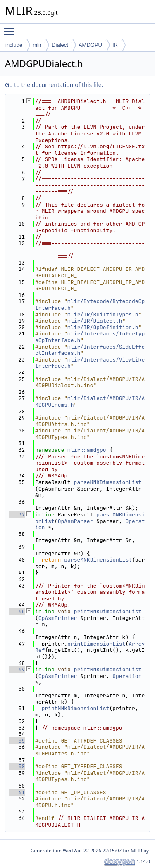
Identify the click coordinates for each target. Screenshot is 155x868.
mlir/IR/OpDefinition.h (103, 327)
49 (17, 669)
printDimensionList (96, 644)
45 (17, 611)
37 (17, 515)
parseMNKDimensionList (108, 482)
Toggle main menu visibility (11, 28)
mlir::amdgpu (87, 450)
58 (17, 766)
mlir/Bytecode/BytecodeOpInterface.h (90, 305)
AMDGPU (90, 45)
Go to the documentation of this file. (54, 85)
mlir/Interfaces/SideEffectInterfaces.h (90, 350)
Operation (127, 676)
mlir (37, 45)
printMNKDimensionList (108, 611)
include (14, 45)
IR (115, 45)
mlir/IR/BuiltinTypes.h (103, 315)
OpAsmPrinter (58, 618)
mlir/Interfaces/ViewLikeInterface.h (90, 363)
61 (17, 792)
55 (17, 741)
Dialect (60, 45)
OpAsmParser (76, 521)
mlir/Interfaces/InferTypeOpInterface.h (90, 337)
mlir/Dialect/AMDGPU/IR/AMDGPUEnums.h (90, 401)
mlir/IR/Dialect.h (95, 321)
